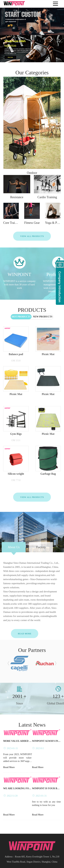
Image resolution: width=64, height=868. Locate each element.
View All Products (32, 209)
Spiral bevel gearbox (40, 862)
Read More (25, 606)
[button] (8, 636)
